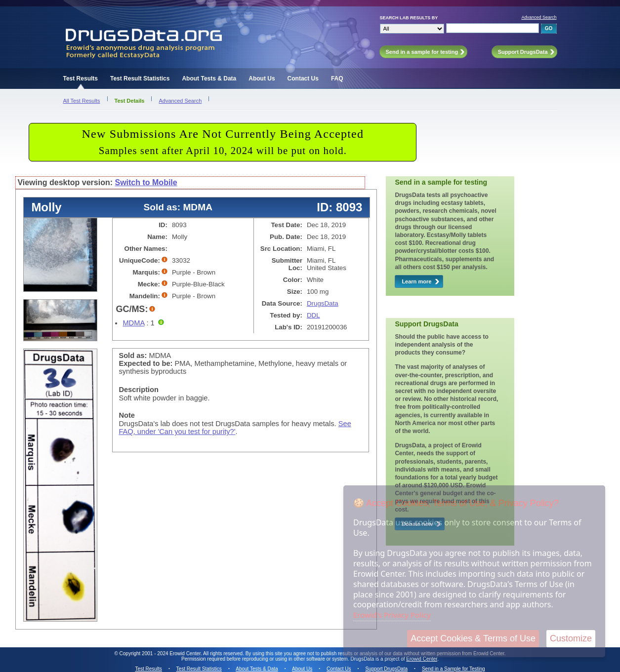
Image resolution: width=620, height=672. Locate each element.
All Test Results (82, 101)
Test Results (81, 79)
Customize (571, 638)
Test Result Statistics (140, 79)
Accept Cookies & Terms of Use (473, 638)
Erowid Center (422, 659)
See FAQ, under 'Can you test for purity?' (235, 428)
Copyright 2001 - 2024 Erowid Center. (161, 653)
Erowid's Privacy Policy (392, 615)
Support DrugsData (386, 669)
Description (139, 390)
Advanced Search (539, 17)
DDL (313, 315)
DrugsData (323, 303)
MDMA (133, 323)
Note (127, 415)
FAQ (337, 79)
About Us (262, 79)
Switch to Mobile (146, 182)
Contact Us (303, 79)
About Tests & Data (209, 79)
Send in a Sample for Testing (454, 669)
